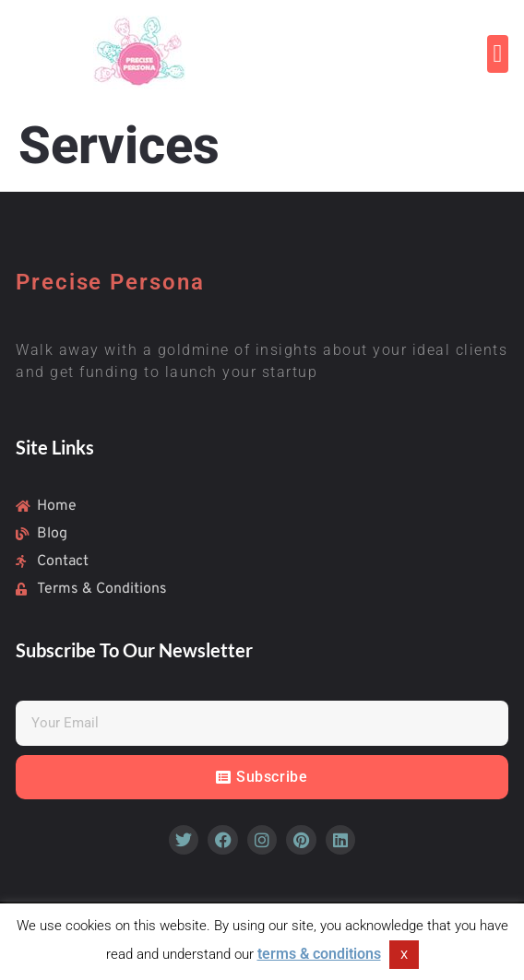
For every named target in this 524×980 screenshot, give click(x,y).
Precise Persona (110, 282)
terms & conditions (319, 954)
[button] (498, 54)
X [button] (404, 955)
